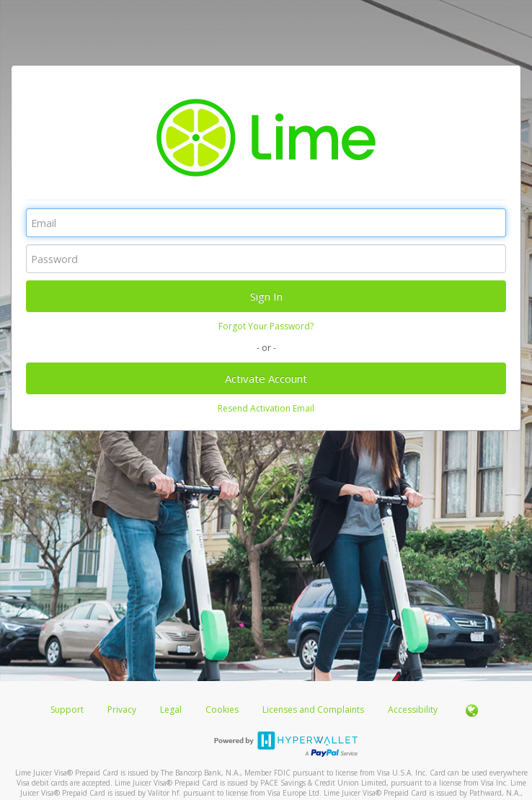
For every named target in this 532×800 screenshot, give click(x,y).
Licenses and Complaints (314, 710)
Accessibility (413, 710)
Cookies (222, 710)
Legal (171, 710)
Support (67, 710)
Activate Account (266, 378)
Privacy (122, 710)
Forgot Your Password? (266, 326)
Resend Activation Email (266, 408)
